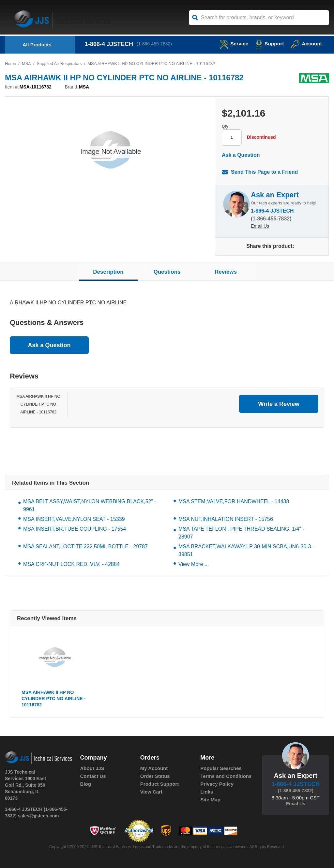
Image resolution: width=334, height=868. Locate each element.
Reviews (226, 272)
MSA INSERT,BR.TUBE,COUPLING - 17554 (75, 529)
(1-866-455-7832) (155, 44)
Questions (167, 272)
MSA (26, 64)
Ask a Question (241, 155)
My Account (154, 769)
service (232, 44)
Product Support (159, 784)
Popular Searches (221, 769)
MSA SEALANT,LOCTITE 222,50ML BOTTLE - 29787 (85, 547)
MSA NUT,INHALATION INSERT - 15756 (226, 519)
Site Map (210, 800)
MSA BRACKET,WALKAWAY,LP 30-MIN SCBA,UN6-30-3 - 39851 (246, 551)
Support (269, 44)
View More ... (194, 564)
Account (306, 44)
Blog (86, 784)
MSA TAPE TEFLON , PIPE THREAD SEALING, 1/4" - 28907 (241, 533)
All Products (37, 45)
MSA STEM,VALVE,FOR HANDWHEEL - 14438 (234, 502)
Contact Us (93, 776)
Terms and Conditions (226, 776)
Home (11, 64)
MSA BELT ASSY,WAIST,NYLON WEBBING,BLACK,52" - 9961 (90, 506)
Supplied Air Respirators (60, 64)
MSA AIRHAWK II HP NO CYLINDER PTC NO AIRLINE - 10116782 (38, 405)
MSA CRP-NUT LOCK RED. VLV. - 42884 (71, 564)
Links (207, 792)
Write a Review (279, 404)
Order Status (155, 776)
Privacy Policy (217, 784)
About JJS (92, 769)
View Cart (151, 792)
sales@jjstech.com (38, 816)
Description (108, 272)
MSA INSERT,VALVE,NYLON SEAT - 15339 (74, 519)
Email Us (260, 227)
